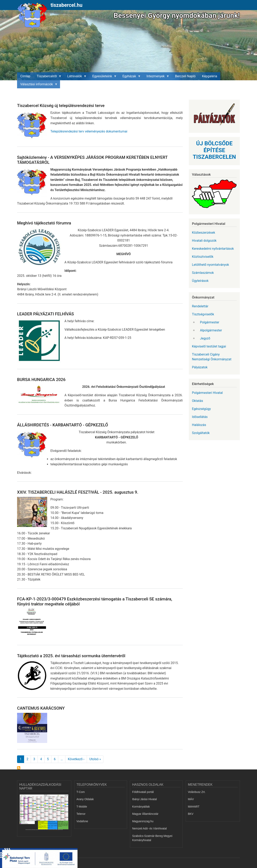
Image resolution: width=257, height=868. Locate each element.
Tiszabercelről (48, 77)
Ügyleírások (200, 281)
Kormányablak (141, 807)
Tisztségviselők (203, 314)
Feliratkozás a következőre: (19, 768)
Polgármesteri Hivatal (207, 393)
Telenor (81, 814)
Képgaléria (210, 76)
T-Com (81, 792)
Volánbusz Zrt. (197, 792)
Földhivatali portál (143, 792)
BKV (191, 814)
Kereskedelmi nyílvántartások (213, 249)
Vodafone (82, 821)
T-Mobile (82, 807)
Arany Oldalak (85, 799)
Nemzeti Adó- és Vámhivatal (149, 829)
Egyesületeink (103, 77)
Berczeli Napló (185, 76)
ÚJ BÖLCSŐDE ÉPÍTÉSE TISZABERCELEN (214, 150)
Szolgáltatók (201, 433)
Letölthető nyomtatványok (210, 265)
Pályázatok (200, 367)
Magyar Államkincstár (145, 814)
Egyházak (130, 77)
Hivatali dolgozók (204, 241)
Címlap (25, 76)
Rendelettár (200, 306)
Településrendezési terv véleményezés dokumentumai (89, 131)
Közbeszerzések (203, 233)
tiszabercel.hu (67, 5)
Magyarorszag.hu (143, 821)
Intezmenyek (156, 77)
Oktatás (197, 401)
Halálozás (199, 425)
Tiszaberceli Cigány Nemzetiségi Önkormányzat (212, 357)
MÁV (191, 799)
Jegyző (205, 338)
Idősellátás (200, 417)
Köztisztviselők (203, 257)
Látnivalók (75, 77)
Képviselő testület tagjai (209, 346)
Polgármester (210, 322)
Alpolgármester (211, 330)
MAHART (194, 807)
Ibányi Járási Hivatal (144, 799)
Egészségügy (201, 409)
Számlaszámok (203, 273)
